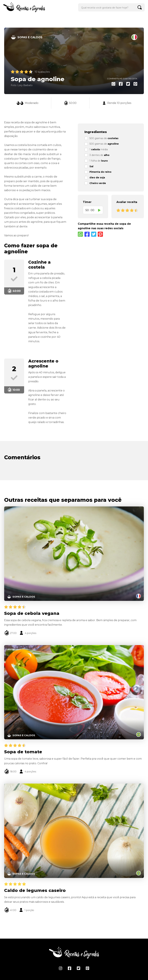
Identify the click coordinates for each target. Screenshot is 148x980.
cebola (95, 149)
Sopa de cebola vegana (32, 613)
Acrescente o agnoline (43, 364)
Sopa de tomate (23, 752)
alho (107, 155)
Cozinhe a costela (39, 265)
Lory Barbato (25, 85)
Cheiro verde (98, 183)
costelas (113, 138)
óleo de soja (97, 178)
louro (104, 161)
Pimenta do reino (100, 172)
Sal (91, 166)
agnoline (113, 144)
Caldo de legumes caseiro (35, 890)
